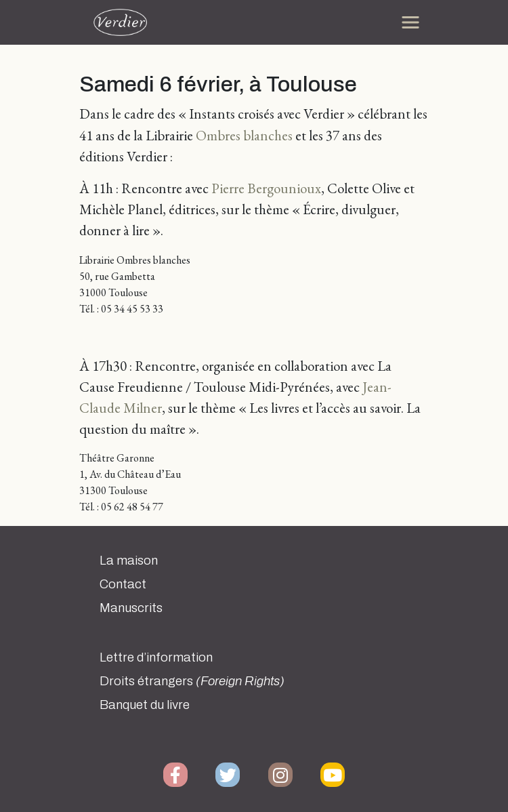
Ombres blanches (244, 135)
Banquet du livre (145, 705)
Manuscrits (131, 608)
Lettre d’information (156, 657)
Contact (123, 584)
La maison (129, 561)
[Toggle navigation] (410, 22)
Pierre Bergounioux (266, 188)
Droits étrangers (192, 681)
